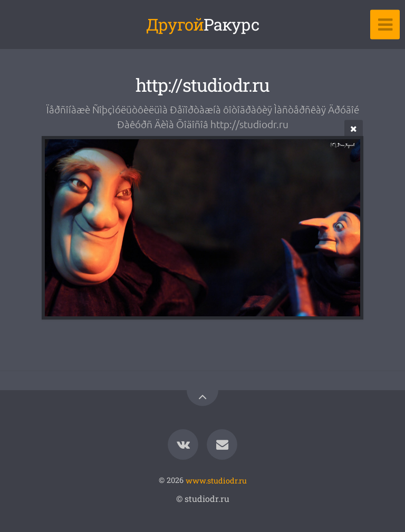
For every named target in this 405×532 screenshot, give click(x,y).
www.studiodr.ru (216, 480)
